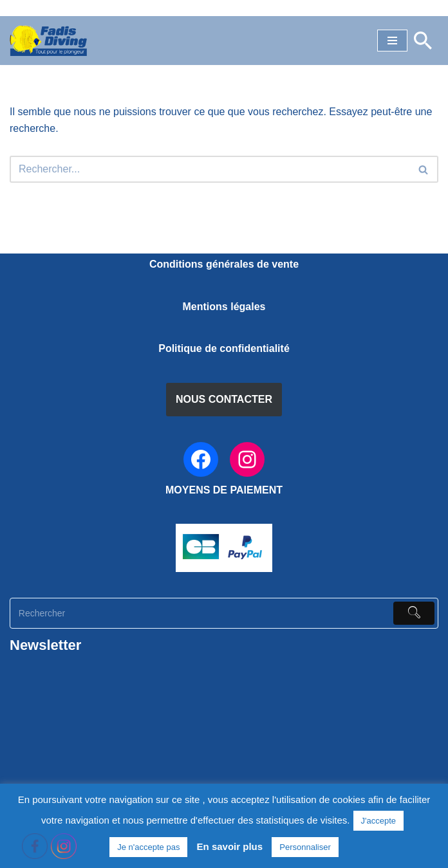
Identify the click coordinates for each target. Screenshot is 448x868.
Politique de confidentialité (224, 348)
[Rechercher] (423, 41)
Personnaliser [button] (305, 847)
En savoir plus (230, 846)
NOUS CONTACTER (224, 399)
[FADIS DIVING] (48, 41)
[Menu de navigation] (392, 41)
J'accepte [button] (379, 821)
